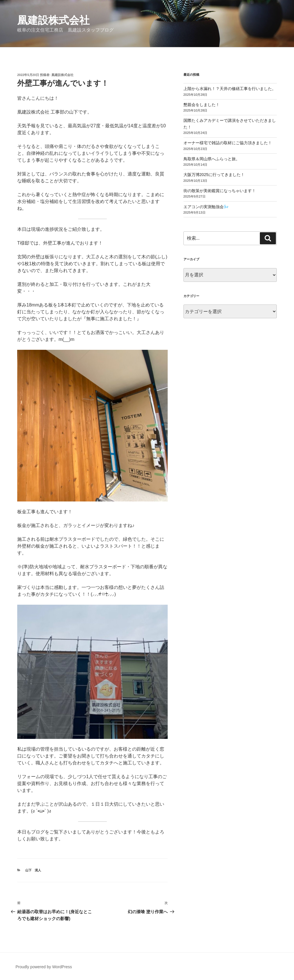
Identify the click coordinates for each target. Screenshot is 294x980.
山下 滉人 (33, 870)
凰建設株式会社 (53, 20)
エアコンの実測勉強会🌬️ (206, 207)
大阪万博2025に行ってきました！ (214, 175)
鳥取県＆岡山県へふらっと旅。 (212, 159)
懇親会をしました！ (202, 105)
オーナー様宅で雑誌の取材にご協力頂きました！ (228, 143)
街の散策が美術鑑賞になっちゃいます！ (220, 191)
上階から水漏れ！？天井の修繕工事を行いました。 (230, 89)
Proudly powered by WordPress (44, 967)
